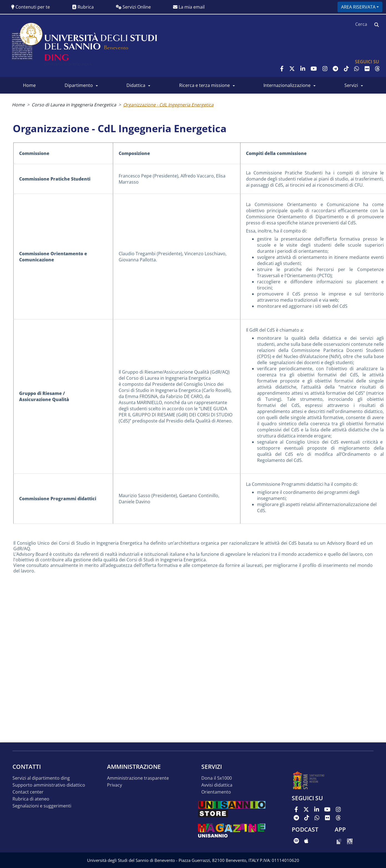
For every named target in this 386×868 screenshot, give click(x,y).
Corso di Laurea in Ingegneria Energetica (74, 105)
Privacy (115, 785)
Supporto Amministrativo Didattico (49, 785)
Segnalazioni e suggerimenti (42, 806)
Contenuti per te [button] (31, 7)
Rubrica (83, 7)
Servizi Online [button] (133, 7)
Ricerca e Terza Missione (205, 85)
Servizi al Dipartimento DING (41, 778)
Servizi (351, 85)
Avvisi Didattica (217, 785)
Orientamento (216, 792)
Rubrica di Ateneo (31, 799)
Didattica (136, 85)
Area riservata (358, 7)
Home (29, 85)
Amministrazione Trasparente (138, 778)
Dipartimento (79, 85)
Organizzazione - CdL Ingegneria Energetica (168, 105)
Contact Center (28, 792)
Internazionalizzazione (287, 85)
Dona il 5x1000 (217, 778)
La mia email (189, 7)
